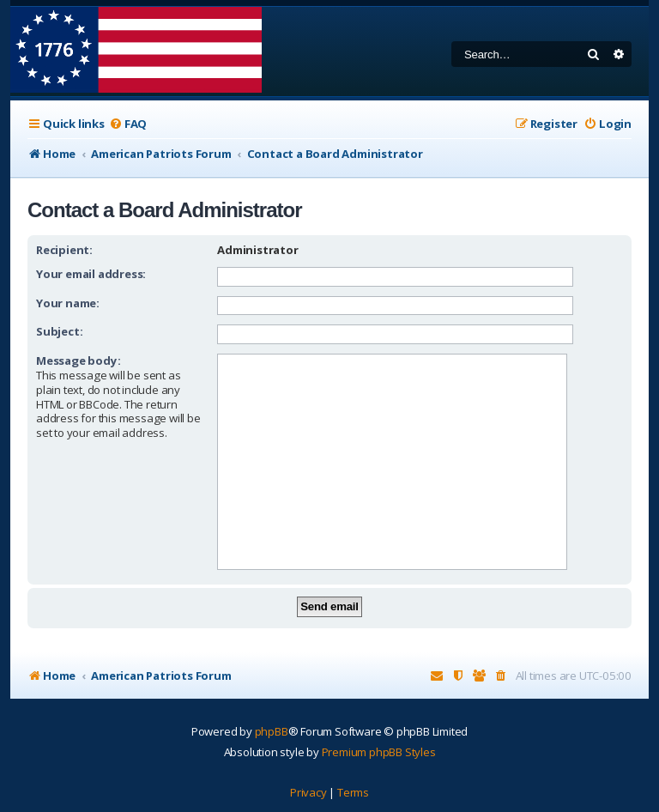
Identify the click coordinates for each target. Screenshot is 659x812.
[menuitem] (128, 124)
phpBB (272, 731)
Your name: (68, 303)
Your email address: (91, 274)
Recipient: (64, 250)
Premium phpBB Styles (379, 752)
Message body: (78, 361)
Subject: (59, 331)
